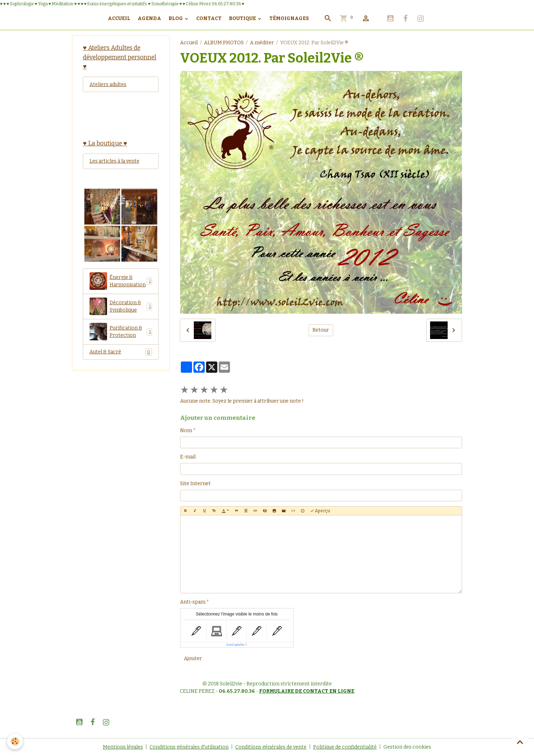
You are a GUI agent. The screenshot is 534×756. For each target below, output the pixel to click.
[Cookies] (15, 741)
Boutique (243, 18)
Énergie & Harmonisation (121, 281)
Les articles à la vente (114, 161)
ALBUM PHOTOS (224, 43)
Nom (186, 431)
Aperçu (320, 511)
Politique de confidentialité (345, 747)
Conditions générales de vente (271, 747)
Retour (321, 330)
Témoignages (289, 18)
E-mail (188, 457)
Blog (176, 18)
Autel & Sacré (121, 352)
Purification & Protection (121, 332)
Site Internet (195, 484)
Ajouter (193, 659)
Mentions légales (123, 747)
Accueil (119, 18)
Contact (209, 18)
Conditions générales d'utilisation (189, 747)
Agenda (149, 18)
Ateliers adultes (108, 84)
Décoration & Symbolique (121, 306)
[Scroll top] (520, 742)
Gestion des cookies (407, 747)
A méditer (262, 43)
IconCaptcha (235, 645)
